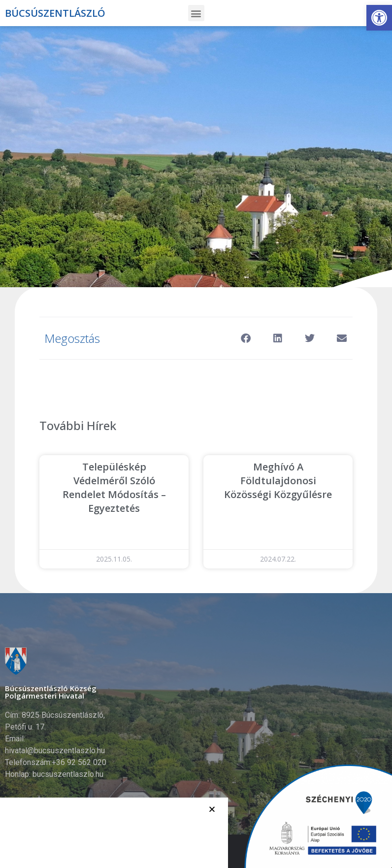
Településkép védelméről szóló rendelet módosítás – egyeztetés (114, 487)
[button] (379, 18)
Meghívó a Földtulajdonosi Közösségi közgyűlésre (278, 481)
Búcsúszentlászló (55, 13)
